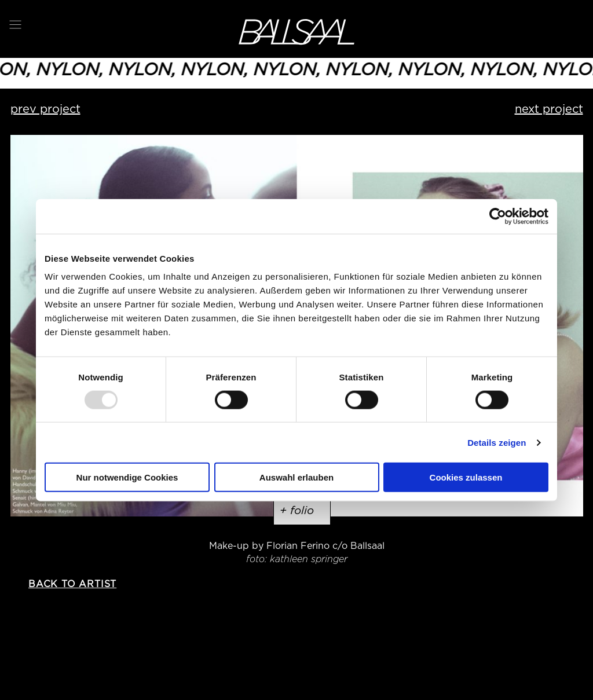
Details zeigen (497, 442)
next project (549, 109)
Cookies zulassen (466, 477)
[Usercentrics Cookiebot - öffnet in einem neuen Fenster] (498, 216)
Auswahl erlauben (296, 477)
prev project (45, 109)
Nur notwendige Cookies (127, 477)
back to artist (72, 584)
